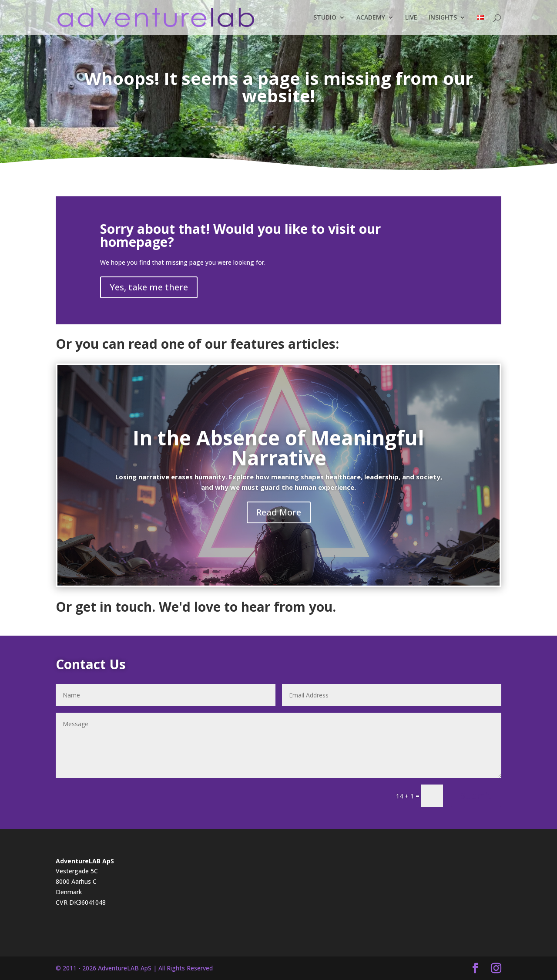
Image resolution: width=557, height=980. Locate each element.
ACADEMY (371, 18)
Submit (476, 796)
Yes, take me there (149, 287)
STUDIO (325, 18)
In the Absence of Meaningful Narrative (278, 448)
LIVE (411, 18)
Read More (279, 512)
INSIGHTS (443, 18)
